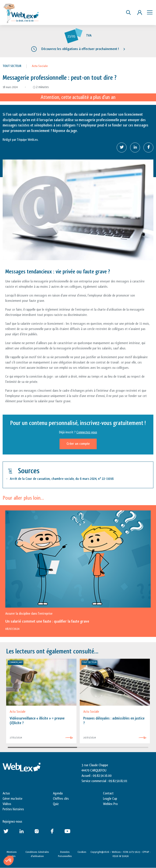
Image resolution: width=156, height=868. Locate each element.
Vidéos (7, 804)
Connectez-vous (87, 432)
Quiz (56, 804)
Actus (6, 793)
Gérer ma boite (13, 799)
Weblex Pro (110, 804)
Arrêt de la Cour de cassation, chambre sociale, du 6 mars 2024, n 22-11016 (62, 479)
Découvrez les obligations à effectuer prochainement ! (80, 49)
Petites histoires (13, 809)
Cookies (82, 852)
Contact (108, 793)
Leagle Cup (110, 799)
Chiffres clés (61, 799)
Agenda (58, 793)
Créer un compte (78, 444)
